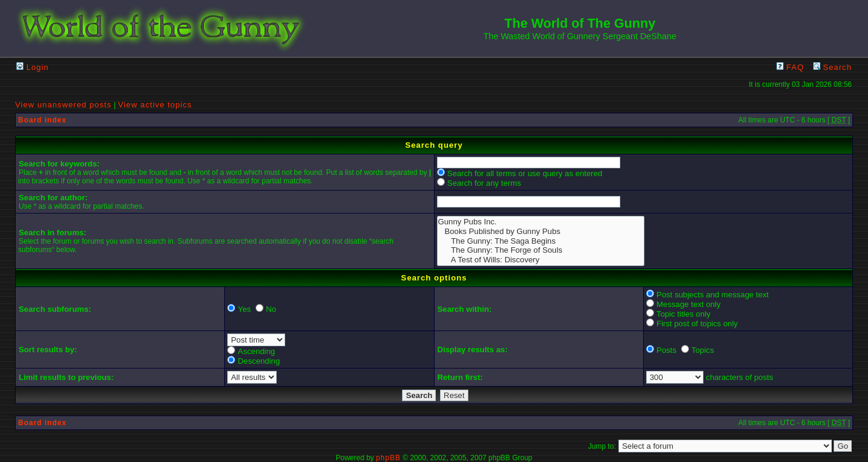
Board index (42, 120)
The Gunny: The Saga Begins (541, 241)
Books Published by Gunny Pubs (541, 232)
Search (832, 67)
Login (33, 67)
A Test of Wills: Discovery (541, 260)
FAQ (790, 67)
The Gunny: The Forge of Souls (541, 250)
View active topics (155, 105)
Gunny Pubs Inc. (541, 222)
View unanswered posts (63, 105)
